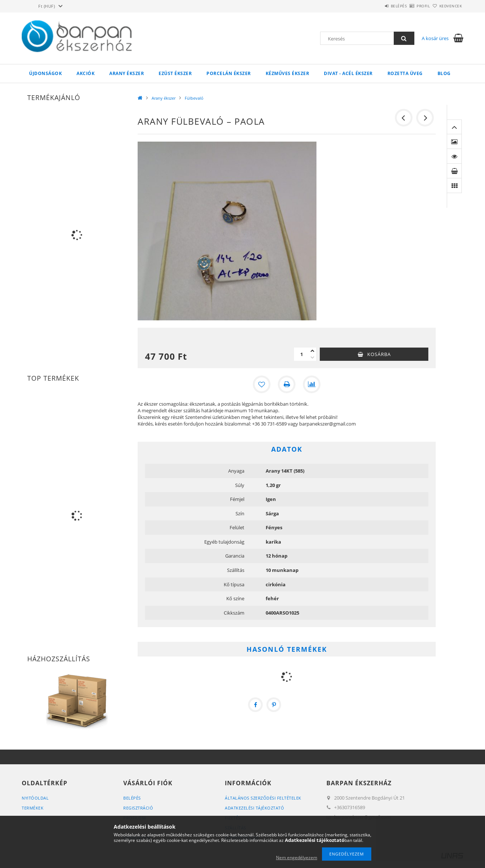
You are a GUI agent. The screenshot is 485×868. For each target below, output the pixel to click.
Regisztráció (138, 808)
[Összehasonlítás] (312, 384)
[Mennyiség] (301, 354)
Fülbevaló (194, 98)
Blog (444, 73)
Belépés (378, 6)
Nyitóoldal (35, 798)
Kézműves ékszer (288, 73)
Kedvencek (447, 6)
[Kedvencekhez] (262, 384)
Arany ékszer (127, 73)
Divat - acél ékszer (348, 73)
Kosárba (379, 354)
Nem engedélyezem (297, 858)
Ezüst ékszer (175, 73)
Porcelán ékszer (229, 73)
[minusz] (312, 357)
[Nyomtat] (287, 384)
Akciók (86, 73)
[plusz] (312, 351)
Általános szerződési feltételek (263, 798)
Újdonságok (45, 73)
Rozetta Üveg (405, 73)
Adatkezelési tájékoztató (254, 808)
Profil (411, 6)
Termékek (33, 808)
